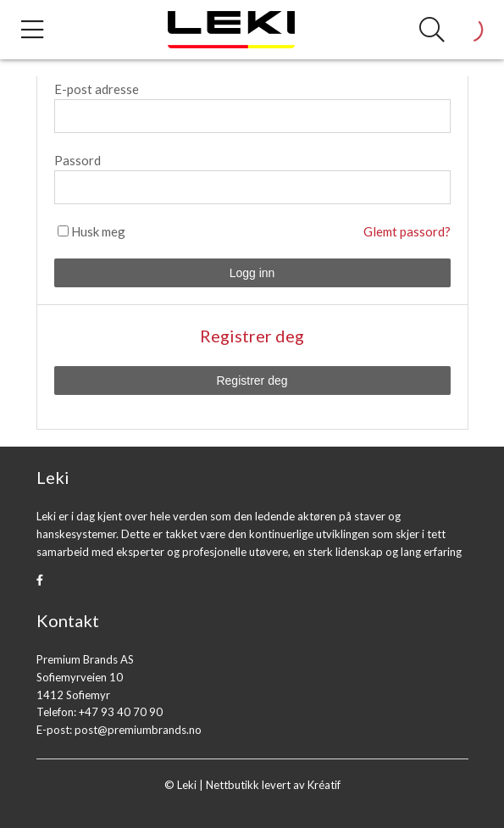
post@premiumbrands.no (138, 730)
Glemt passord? (407, 231)
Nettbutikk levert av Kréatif (273, 785)
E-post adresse (97, 89)
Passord (78, 160)
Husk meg (98, 231)
